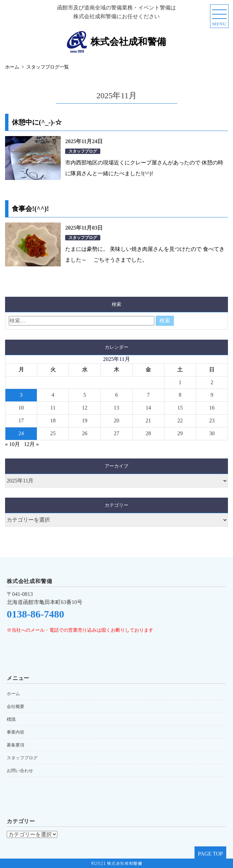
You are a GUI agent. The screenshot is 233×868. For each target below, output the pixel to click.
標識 (11, 719)
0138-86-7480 (35, 614)
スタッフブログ (83, 151)
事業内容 (16, 732)
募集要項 (16, 745)
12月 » (31, 444)
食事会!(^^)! (30, 209)
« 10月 (12, 444)
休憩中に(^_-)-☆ (37, 122)
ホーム (13, 694)
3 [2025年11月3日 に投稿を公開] (21, 395)
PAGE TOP (210, 854)
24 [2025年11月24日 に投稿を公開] (21, 433)
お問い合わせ (20, 771)
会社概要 (16, 706)
